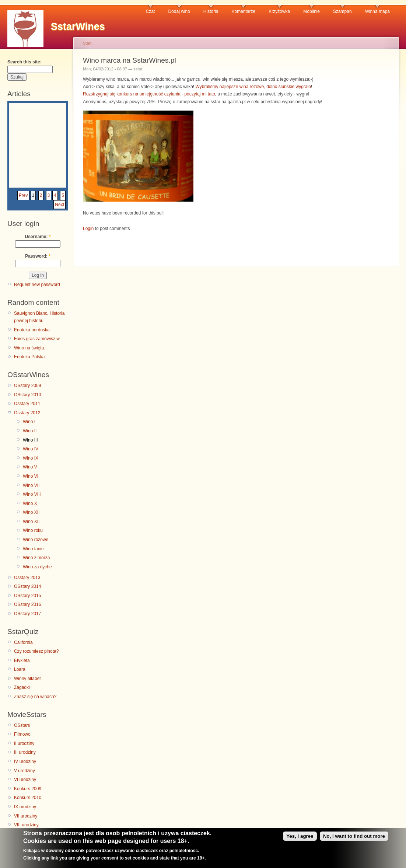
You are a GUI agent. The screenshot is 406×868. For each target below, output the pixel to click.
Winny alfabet (27, 679)
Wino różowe (36, 540)
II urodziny (24, 743)
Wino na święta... (31, 348)
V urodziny (24, 771)
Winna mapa (377, 11)
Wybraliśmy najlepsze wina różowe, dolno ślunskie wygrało (253, 87)
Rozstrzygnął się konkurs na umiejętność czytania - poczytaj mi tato (149, 94)
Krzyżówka (279, 11)
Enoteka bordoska (32, 330)
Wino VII (31, 485)
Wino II (30, 431)
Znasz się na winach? (35, 697)
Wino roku (33, 530)
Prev (23, 195)
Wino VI (31, 476)
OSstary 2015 (27, 596)
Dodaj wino (179, 11)
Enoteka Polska (29, 357)
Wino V (30, 467)
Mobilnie (311, 11)
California (23, 642)
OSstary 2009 (27, 386)
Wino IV (31, 449)
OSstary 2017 (27, 614)
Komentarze (244, 11)
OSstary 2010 (27, 395)
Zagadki (22, 687)
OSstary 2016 (27, 604)
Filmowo (22, 734)
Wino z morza (36, 558)
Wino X (30, 503)
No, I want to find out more (354, 838)
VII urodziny (26, 816)
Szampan (342, 11)
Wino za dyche (37, 567)
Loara (20, 669)
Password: (38, 256)
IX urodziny (25, 807)
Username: (38, 237)
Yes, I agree (300, 838)
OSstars (22, 725)
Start (87, 43)
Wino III (30, 440)
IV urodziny (25, 761)
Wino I (29, 422)
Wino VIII (32, 494)
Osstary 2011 (27, 404)
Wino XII (31, 512)
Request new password (37, 285)
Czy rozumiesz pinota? (36, 651)
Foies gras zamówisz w (37, 339)
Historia (211, 11)
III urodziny (25, 752)
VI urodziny (25, 780)
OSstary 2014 (27, 586)
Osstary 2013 (27, 578)
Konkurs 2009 (28, 789)
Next (59, 205)
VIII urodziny (26, 825)
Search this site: (24, 62)
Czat (150, 11)
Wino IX (31, 458)
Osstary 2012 (27, 413)
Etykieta (22, 660)
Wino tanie (33, 549)
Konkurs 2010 (28, 798)
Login (88, 229)
